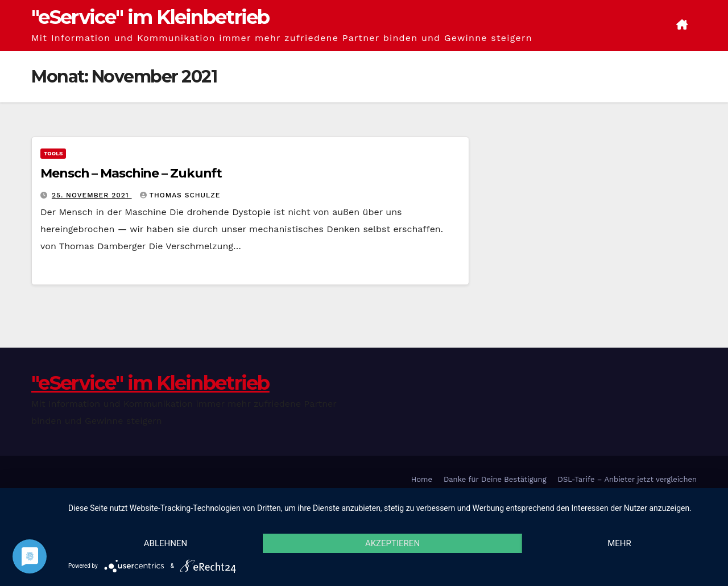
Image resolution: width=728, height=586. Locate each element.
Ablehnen (166, 543)
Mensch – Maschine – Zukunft (131, 173)
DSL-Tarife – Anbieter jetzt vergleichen (627, 479)
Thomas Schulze (180, 195)
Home (422, 479)
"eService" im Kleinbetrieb (150, 17)
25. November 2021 (92, 195)
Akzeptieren (392, 543)
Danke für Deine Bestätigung (495, 479)
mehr (619, 543)
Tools (53, 153)
